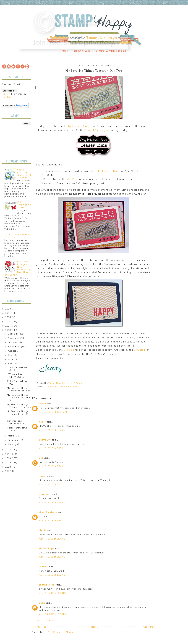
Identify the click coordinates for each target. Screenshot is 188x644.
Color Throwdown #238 (17, 369)
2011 (8, 454)
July (10, 355)
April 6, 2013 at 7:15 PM (52, 521)
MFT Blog (72, 179)
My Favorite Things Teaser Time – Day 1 (19, 414)
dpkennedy (45, 494)
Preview (6, 94)
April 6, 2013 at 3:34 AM (52, 430)
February (13, 440)
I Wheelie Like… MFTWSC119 (16, 376)
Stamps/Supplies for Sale (111, 51)
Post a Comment (45, 621)
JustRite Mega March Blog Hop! (17, 236)
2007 (8, 471)
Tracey (43, 476)
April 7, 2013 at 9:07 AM (52, 557)
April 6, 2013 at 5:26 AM (52, 466)
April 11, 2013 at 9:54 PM (53, 593)
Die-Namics (52, 387)
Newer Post (39, 627)
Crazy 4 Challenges (96, 130)
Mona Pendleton (48, 512)
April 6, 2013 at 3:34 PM (52, 502)
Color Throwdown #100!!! (24, 205)
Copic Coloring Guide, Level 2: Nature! (24, 174)
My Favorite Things (80, 126)
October (13, 342)
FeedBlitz (7, 97)
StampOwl (45, 440)
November (14, 338)
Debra (42, 404)
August (12, 351)
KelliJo (42, 422)
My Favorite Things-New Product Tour (18, 389)
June (11, 359)
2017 (8, 313)
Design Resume (82, 51)
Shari (42, 603)
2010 (8, 458)
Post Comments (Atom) (61, 632)
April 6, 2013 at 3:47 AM (52, 448)
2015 (8, 322)
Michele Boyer (47, 548)
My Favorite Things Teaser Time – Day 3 (19, 398)
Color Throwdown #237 (17, 382)
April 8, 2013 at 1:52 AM (52, 575)
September (15, 347)
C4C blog (139, 350)
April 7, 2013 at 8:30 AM (52, 539)
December (14, 334)
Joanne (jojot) (47, 585)
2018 (8, 309)
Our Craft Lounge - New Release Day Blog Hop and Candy (18, 268)
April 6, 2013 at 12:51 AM (53, 412)
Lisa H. (43, 530)
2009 (8, 462)
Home (65, 51)
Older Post (149, 627)
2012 (8, 450)
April (11, 364)
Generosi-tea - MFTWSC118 (16, 422)
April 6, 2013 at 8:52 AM (52, 484)
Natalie (43, 567)
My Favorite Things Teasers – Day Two (19, 406)
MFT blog (69, 350)
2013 (8, 330)
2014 (8, 326)
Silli (41, 458)
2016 (8, 317)
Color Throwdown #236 (17, 429)
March (12, 436)
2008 (8, 467)
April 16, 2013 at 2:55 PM (53, 614)
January (13, 444)
